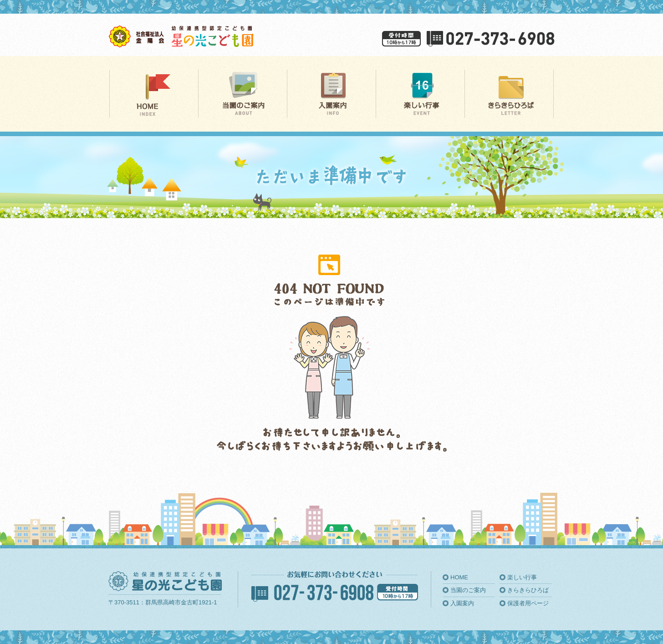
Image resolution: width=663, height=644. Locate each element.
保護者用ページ (528, 603)
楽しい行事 (522, 577)
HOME (459, 577)
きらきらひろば (528, 590)
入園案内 (462, 603)
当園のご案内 (468, 590)
